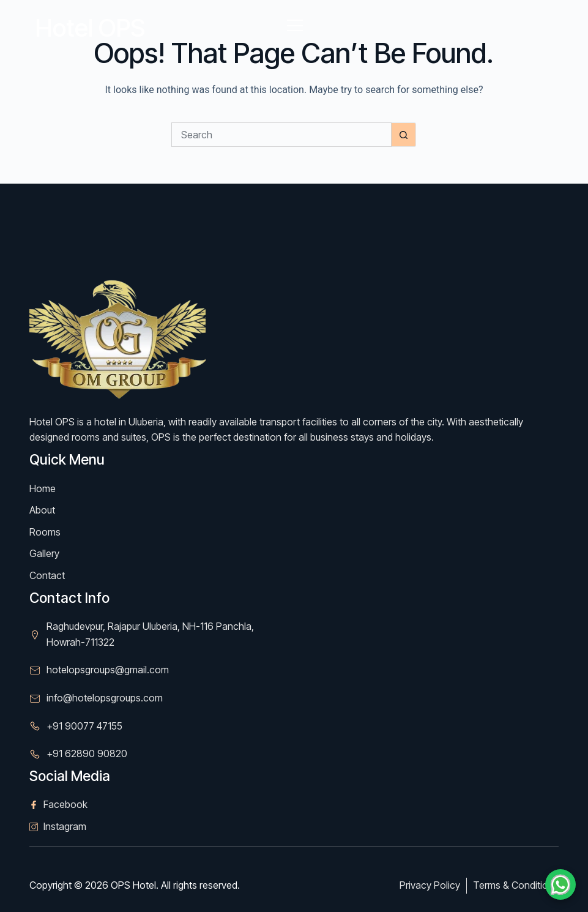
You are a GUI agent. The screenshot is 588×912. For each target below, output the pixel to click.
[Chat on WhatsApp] (560, 884)
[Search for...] (281, 135)
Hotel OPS (90, 28)
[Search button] (404, 135)
